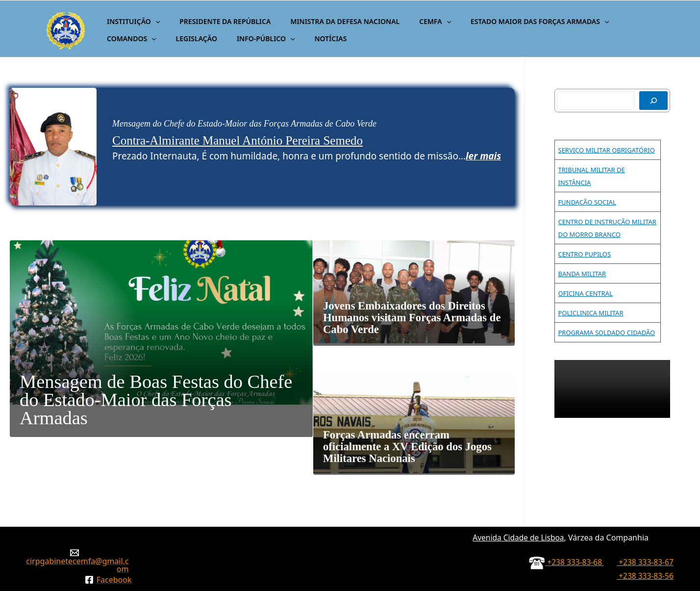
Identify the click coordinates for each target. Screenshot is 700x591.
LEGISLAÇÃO (125, 39)
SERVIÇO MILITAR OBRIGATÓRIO (607, 150)
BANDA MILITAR (582, 274)
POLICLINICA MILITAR (591, 313)
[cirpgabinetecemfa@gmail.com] (74, 511)
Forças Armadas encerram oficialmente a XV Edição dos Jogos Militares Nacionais (412, 409)
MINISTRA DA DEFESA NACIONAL (330, 21)
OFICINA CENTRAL (586, 293)
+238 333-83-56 (644, 526)
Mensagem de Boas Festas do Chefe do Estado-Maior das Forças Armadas (141, 399)
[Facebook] (108, 530)
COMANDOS (621, 21)
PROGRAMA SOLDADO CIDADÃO (607, 333)
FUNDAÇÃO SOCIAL (587, 202)
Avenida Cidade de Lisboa (517, 488)
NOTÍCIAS (247, 39)
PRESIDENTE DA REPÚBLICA (216, 21)
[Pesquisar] (653, 101)
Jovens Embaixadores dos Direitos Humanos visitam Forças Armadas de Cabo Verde (410, 310)
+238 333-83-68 (572, 513)
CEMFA (414, 21)
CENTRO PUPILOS (585, 254)
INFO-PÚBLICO (188, 39)
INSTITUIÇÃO (130, 21)
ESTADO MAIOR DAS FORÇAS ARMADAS (513, 21)
